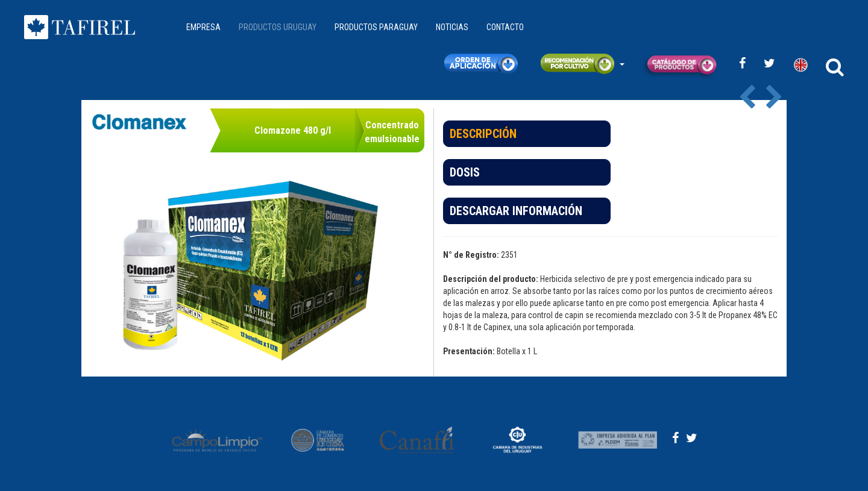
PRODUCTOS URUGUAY (278, 27)
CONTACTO (505, 27)
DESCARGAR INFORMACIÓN (516, 211)
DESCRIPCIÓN (483, 134)
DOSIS (465, 172)
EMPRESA (203, 27)
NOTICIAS (452, 27)
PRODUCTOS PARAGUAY (376, 27)
